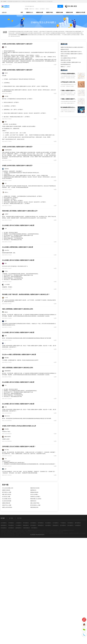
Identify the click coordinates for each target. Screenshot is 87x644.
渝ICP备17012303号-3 (25, 535)
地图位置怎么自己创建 (66, 60)
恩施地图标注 (56, 525)
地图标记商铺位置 (6, 503)
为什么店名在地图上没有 (8, 488)
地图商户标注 (49, 12)
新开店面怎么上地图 (7, 492)
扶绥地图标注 (4, 528)
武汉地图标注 (48, 523)
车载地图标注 (4, 532)
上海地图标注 (19, 523)
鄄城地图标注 (41, 525)
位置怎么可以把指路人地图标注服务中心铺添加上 (72, 54)
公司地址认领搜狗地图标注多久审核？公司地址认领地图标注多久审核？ (68, 74)
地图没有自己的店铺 (35, 488)
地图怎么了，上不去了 (66, 67)
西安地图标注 (34, 528)
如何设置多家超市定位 (66, 64)
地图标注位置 (40, 12)
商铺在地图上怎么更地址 (36, 499)
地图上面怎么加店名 (7, 494)
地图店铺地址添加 (34, 507)
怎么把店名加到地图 (7, 501)
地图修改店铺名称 (34, 492)
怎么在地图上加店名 (7, 499)
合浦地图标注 (78, 525)
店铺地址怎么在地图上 (35, 497)
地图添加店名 (33, 501)
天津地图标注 (11, 523)
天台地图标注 (19, 525)
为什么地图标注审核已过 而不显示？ (69, 58)
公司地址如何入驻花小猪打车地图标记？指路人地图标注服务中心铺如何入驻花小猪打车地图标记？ (68, 82)
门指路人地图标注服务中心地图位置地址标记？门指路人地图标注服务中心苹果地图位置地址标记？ (68, 99)
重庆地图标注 (78, 523)
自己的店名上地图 (6, 497)
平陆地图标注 (11, 525)
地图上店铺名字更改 (35, 503)
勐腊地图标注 (19, 528)
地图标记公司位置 (81, 12)
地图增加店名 (33, 490)
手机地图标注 (15, 532)
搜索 (60, 6)
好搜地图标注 (43, 532)
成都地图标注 (4, 525)
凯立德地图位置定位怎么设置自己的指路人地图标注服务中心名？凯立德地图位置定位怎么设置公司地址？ (68, 108)
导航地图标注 (36, 532)
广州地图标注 (63, 523)
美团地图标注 (49, 532)
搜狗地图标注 (29, 532)
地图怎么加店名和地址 (7, 507)
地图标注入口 (30, 12)
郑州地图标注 (41, 523)
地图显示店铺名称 (6, 490)
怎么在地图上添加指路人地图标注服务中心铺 (71, 62)
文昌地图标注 (11, 528)
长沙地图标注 (56, 523)
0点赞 (55, 65)
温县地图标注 (48, 525)
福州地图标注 (33, 525)
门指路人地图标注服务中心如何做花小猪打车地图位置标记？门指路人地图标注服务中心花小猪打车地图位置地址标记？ (68, 91)
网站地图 (61, 532)
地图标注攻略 (59, 12)
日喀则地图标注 (26, 528)
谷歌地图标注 (22, 532)
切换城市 (5, 1)
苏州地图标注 (26, 523)
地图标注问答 (69, 12)
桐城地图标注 (26, 525)
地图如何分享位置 (65, 49)
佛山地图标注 (70, 525)
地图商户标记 (32, 9)
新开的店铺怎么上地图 (35, 505)
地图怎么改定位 (64, 56)
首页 (22, 12)
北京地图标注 (4, 523)
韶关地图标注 (63, 525)
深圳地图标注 (70, 523)
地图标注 (37, 9)
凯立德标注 (56, 532)
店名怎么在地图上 (34, 494)
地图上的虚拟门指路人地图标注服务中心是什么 (71, 52)
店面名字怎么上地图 (7, 505)
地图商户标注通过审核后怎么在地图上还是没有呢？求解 (73, 47)
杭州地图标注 (33, 523)
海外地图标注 (42, 9)
